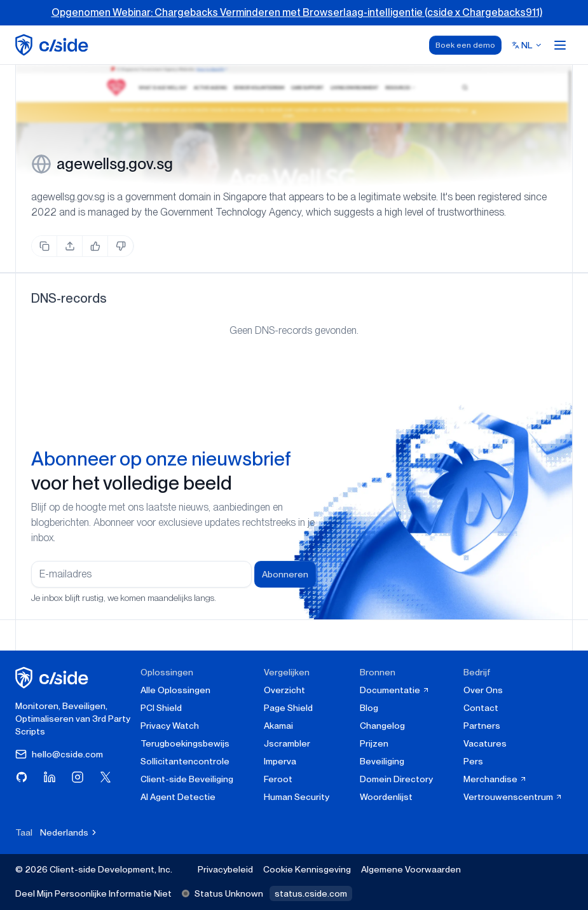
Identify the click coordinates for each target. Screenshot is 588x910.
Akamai (278, 726)
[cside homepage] (54, 678)
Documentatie (395, 690)
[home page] (54, 45)
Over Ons (483, 690)
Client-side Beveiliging (187, 779)
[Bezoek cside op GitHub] (22, 777)
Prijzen (374, 743)
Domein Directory (396, 779)
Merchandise (495, 779)
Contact (481, 708)
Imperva (280, 761)
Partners (482, 726)
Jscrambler (287, 743)
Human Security (297, 797)
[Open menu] (560, 45)
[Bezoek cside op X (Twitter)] (106, 777)
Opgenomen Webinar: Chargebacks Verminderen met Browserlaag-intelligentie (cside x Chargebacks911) (297, 12)
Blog (369, 708)
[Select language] (527, 45)
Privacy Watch (170, 726)
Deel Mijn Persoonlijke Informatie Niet (93, 893)
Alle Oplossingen (175, 690)
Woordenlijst (386, 797)
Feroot (278, 779)
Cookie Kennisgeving (307, 869)
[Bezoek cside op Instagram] (78, 777)
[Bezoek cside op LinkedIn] (50, 777)
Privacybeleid (225, 869)
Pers (473, 761)
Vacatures (485, 743)
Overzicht (284, 690)
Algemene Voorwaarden (411, 869)
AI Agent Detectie (178, 797)
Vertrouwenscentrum (513, 797)
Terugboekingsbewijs (185, 743)
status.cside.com (311, 893)
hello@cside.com (59, 754)
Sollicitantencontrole (185, 761)
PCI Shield (161, 708)
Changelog (382, 726)
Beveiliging (382, 761)
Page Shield (288, 708)
